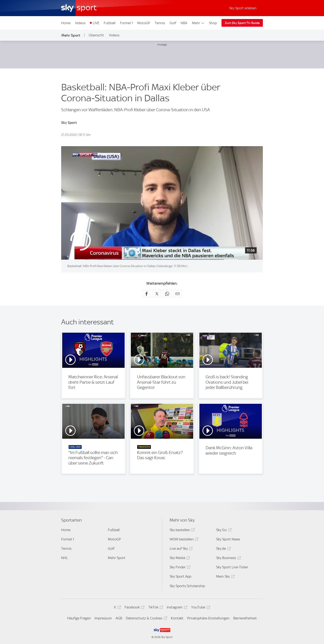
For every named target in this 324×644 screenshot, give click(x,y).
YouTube (200, 608)
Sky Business (228, 559)
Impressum (103, 618)
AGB (119, 618)
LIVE (96, 23)
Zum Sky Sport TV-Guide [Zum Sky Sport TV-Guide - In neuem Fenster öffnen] (242, 23)
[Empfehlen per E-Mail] (177, 294)
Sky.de (223, 549)
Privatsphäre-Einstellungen (208, 618)
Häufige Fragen (79, 618)
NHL (65, 558)
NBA (184, 23)
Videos (80, 23)
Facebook (134, 608)
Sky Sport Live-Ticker (232, 567)
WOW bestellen (183, 540)
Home (66, 23)
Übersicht (96, 35)
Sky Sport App (180, 576)
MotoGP (144, 23)
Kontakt (177, 618)
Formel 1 (126, 23)
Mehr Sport (71, 35)
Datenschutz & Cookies (146, 619)
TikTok (155, 608)
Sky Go (223, 531)
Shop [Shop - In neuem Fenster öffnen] (213, 23)
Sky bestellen (182, 531)
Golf (173, 23)
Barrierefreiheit (245, 618)
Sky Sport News (228, 539)
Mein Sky (225, 577)
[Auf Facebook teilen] (147, 294)
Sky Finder (179, 568)
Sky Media (179, 559)
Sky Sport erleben (243, 8)
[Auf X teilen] (157, 294)
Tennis (160, 23)
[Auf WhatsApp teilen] (167, 294)
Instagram (176, 608)
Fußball (110, 23)
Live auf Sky (180, 549)
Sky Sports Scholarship (187, 586)
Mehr (198, 23)
